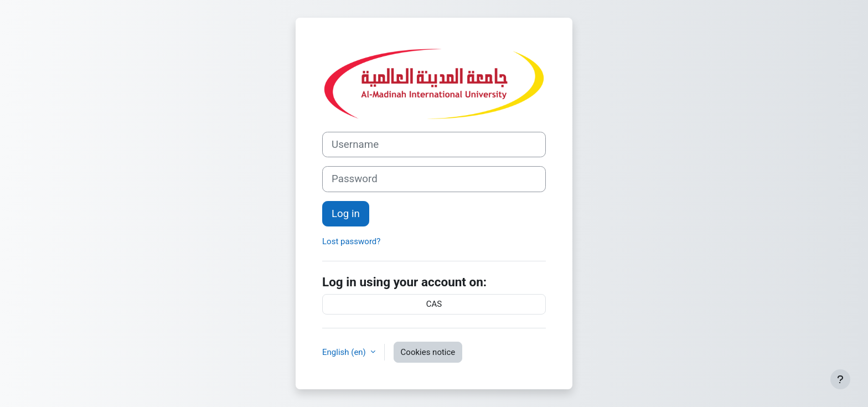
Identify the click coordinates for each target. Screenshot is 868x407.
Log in (346, 214)
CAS (434, 304)
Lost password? (351, 241)
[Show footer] (840, 379)
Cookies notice (428, 352)
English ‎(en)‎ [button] (345, 352)
